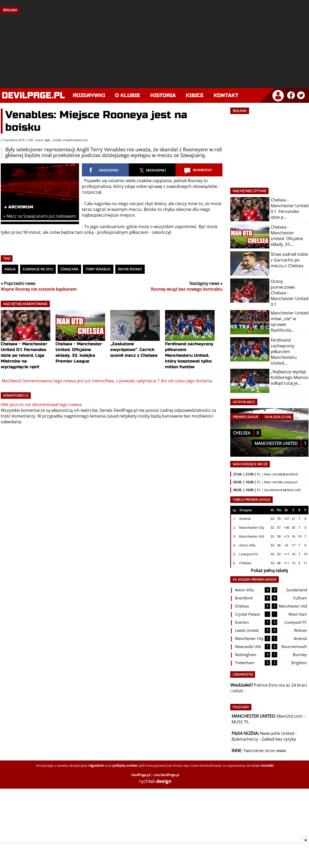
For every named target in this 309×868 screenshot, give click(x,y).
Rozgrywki (89, 95)
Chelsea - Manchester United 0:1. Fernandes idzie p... (290, 209)
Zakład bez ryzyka (279, 739)
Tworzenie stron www (265, 751)
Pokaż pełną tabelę (269, 570)
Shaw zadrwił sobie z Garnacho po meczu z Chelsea (289, 260)
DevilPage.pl (125, 410)
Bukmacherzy (245, 739)
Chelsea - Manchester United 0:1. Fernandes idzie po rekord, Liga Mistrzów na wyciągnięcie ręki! (26, 346)
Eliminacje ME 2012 (38, 269)
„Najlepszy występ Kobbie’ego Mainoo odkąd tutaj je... (290, 377)
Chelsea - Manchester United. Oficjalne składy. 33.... (287, 236)
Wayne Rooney (130, 269)
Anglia (10, 269)
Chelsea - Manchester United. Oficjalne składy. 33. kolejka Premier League (80, 343)
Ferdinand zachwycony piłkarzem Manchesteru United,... (284, 352)
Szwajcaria (69, 269)
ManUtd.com (290, 716)
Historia (163, 95)
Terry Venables (98, 269)
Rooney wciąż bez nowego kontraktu (187, 289)
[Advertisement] (155, 49)
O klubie (128, 95)
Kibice (195, 95)
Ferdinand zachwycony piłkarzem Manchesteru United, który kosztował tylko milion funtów (190, 346)
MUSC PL (240, 722)
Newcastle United (277, 733)
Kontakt (226, 95)
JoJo (47, 140)
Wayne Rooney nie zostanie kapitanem (39, 289)
